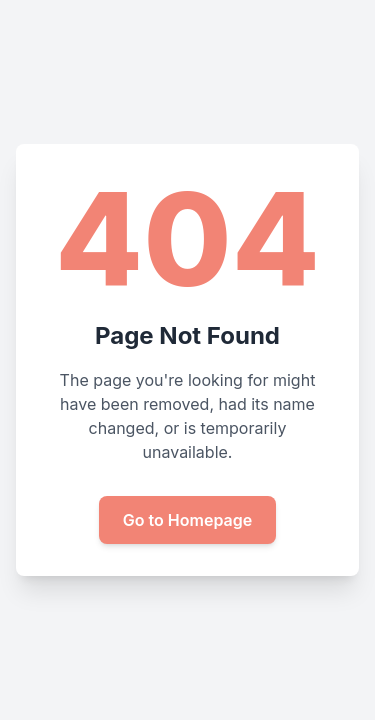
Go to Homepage (187, 520)
